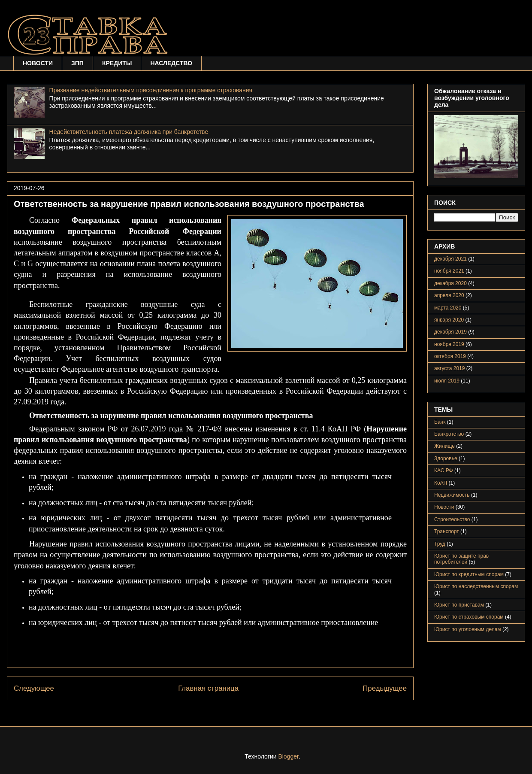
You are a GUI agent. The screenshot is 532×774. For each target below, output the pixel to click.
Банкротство (449, 434)
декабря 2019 (450, 332)
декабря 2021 (450, 259)
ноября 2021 (449, 271)
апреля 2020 (449, 295)
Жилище (444, 446)
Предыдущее (385, 688)
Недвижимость (452, 495)
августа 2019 (449, 368)
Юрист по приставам (459, 605)
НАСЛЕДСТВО (171, 63)
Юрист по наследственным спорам (476, 586)
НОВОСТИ (38, 63)
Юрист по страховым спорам (469, 617)
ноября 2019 (449, 344)
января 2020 (449, 320)
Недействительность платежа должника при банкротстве (129, 132)
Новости (444, 507)
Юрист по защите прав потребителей (461, 559)
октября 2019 (450, 356)
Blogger (288, 756)
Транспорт (447, 531)
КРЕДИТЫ (117, 63)
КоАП (441, 483)
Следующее (34, 688)
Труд (440, 544)
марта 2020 (448, 308)
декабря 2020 (450, 283)
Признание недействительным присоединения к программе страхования (151, 90)
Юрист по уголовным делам (468, 629)
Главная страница (208, 688)
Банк (440, 422)
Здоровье (446, 458)
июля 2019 (447, 381)
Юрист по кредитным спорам (469, 574)
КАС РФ (444, 470)
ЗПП (77, 63)
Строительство (452, 519)
